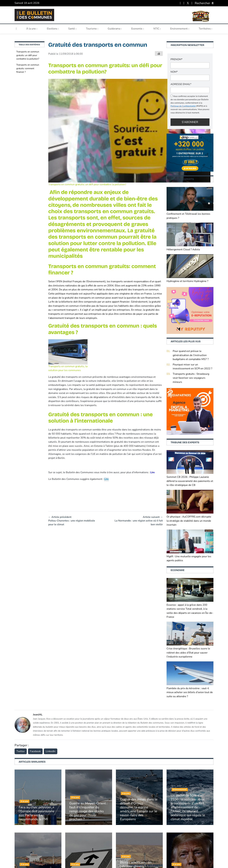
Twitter (21, 751)
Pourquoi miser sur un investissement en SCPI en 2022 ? (192, 367)
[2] (190, 310)
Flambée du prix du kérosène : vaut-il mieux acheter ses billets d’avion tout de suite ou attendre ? (190, 692)
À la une (32, 29)
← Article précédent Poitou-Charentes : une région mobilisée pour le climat (72, 521)
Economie (138, 29)
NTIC (157, 29)
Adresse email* (181, 84)
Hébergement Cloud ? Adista (183, 249)
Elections (53, 29)
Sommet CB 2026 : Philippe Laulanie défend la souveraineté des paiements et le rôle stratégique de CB (190, 481)
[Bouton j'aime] (159, 54)
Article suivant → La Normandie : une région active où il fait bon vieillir (139, 521)
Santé (72, 29)
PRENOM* (176, 59)
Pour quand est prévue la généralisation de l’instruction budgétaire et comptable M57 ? (191, 355)
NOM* (174, 72)
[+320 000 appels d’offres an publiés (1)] (190, 152)
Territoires (205, 29)
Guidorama (115, 29)
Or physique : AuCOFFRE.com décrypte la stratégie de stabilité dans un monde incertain (189, 521)
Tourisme (92, 29)
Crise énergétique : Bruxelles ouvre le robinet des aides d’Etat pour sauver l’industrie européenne (188, 653)
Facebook (35, 751)
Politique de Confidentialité (183, 106)
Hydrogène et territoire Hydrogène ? (187, 281)
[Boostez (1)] (190, 411)
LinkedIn (51, 751)
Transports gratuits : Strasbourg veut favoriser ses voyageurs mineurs (191, 378)
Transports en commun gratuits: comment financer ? (28, 68)
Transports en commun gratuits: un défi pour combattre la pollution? (28, 55)
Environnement (180, 29)
